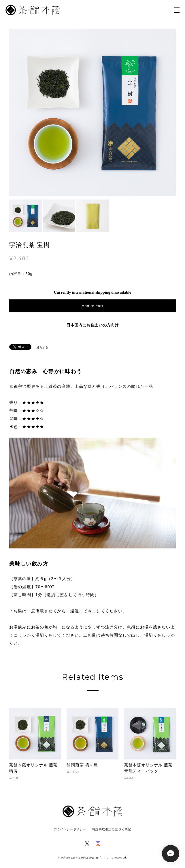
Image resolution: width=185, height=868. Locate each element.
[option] (92, 113)
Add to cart (92, 306)
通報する (42, 347)
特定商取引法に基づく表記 (112, 829)
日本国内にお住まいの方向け (92, 325)
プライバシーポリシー (70, 829)
